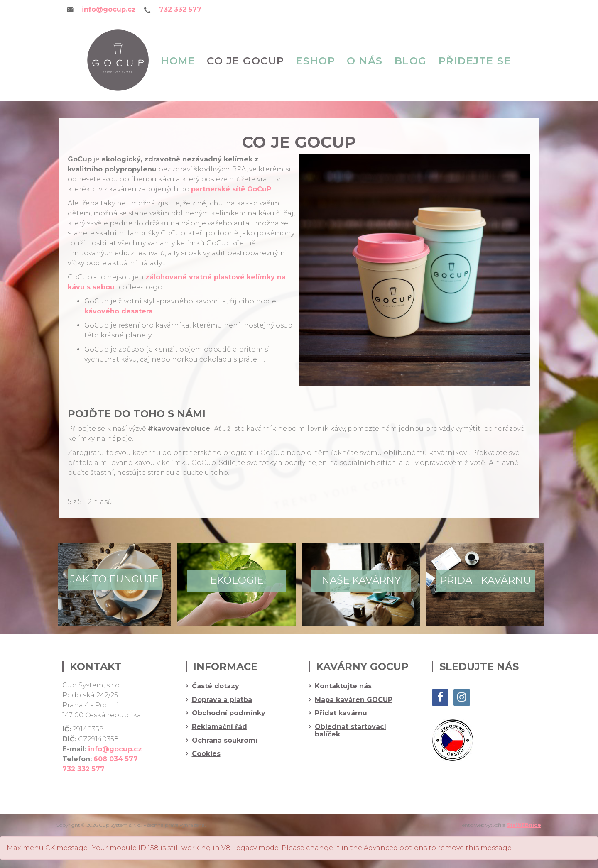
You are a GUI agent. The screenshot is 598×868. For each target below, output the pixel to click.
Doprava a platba (222, 700)
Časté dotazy (216, 686)
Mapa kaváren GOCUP (354, 700)
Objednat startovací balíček (350, 730)
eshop (316, 61)
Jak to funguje (114, 579)
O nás (365, 61)
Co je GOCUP (246, 61)
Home (178, 61)
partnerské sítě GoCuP (231, 189)
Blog (411, 61)
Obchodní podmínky (229, 713)
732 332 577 (180, 9)
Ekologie (237, 580)
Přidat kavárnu (485, 580)
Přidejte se (475, 61)
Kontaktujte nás (343, 686)
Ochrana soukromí (225, 741)
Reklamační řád (219, 727)
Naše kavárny (361, 580)
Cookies (206, 754)
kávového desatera (119, 311)
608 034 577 (116, 759)
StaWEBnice (524, 825)
